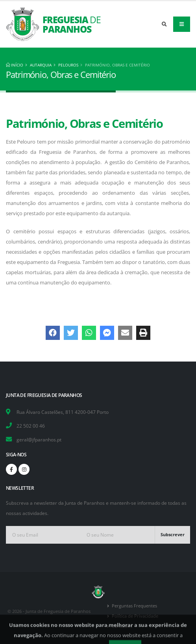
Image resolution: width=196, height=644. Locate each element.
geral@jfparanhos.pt (39, 439)
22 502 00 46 (31, 426)
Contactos (122, 626)
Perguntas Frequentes (134, 606)
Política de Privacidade (135, 616)
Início (15, 65)
